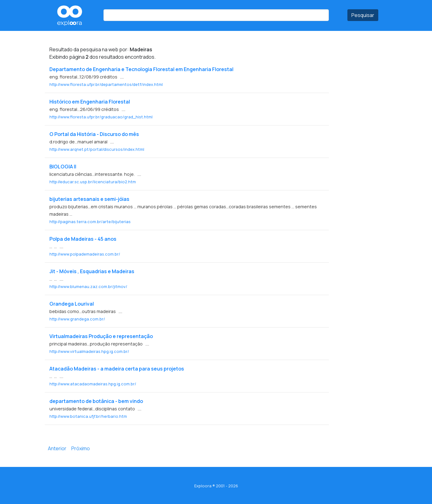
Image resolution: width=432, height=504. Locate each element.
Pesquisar (363, 15)
